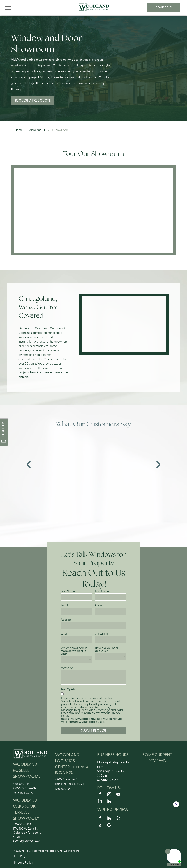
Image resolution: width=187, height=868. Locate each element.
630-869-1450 (22, 784)
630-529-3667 (64, 789)
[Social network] (109, 802)
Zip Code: (101, 634)
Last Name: (102, 591)
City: (64, 634)
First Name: (68, 591)
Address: (66, 620)
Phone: (99, 606)
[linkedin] (100, 802)
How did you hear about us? (107, 649)
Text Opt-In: (68, 689)
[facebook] (100, 795)
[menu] (8, 8)
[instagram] (109, 795)
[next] (158, 465)
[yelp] (118, 819)
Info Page (21, 856)
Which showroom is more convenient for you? (74, 651)
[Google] (109, 825)
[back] (29, 465)
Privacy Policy (24, 863)
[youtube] (118, 795)
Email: (65, 606)
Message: (67, 668)
